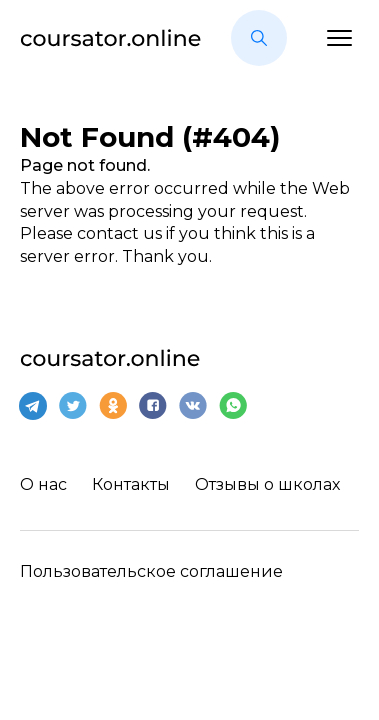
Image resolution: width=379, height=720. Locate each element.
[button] (259, 38)
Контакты (131, 484)
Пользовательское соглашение (151, 571)
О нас (43, 484)
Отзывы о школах (267, 484)
